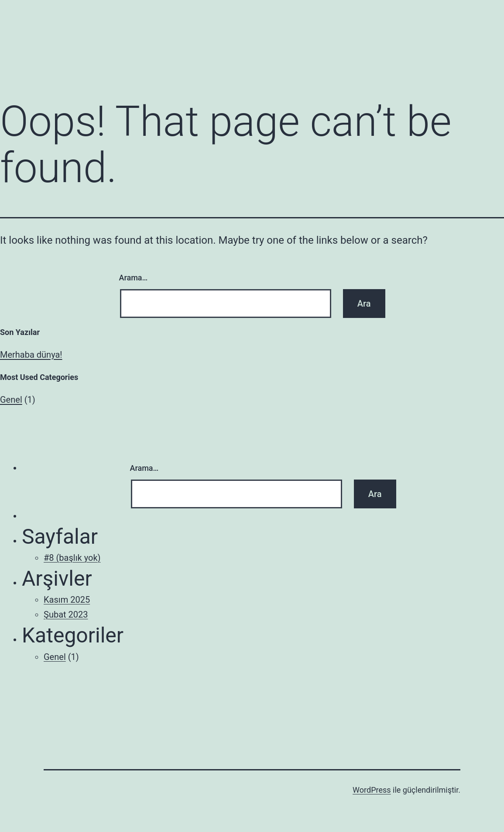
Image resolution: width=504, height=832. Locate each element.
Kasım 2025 (67, 600)
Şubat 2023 (66, 615)
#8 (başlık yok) (72, 558)
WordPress (372, 790)
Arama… (134, 278)
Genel (11, 400)
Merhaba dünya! (31, 355)
